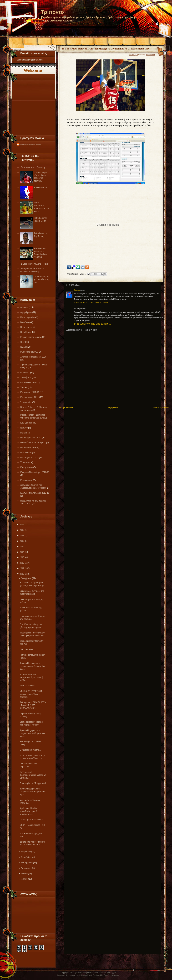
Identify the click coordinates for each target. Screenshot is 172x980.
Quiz (23, 342)
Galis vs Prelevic (27, 686)
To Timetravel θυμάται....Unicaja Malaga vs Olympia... (33, 775)
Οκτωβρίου (26, 857)
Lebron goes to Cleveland (31, 820)
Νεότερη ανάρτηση (66, 408)
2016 (22, 541)
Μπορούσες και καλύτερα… (33, 443)
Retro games (27, 327)
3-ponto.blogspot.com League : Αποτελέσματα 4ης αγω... (32, 733)
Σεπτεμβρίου (27, 863)
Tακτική (24, 387)
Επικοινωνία (26, 453)
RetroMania (26, 332)
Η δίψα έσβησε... (41, 188)
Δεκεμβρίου (26, 578)
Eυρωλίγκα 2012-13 (30, 458)
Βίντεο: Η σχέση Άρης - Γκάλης (35, 264)
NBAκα (24, 347)
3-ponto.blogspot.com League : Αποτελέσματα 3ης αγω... (32, 792)
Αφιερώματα (26, 312)
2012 (22, 563)
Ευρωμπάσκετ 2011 (30, 397)
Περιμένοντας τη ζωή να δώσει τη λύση (41, 280)
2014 (22, 552)
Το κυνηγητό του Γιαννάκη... (34, 167)
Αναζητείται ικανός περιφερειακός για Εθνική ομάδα (31, 677)
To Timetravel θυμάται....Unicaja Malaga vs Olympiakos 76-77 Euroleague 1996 (106, 49)
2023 (22, 525)
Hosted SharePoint (84, 975)
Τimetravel (25, 462)
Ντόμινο (24, 428)
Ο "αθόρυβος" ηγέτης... (30, 750)
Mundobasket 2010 (29, 352)
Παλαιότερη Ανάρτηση (161, 408)
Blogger (113, 973)
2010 (22, 574)
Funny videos (27, 467)
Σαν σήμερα (26, 377)
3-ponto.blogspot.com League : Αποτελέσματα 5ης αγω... (32, 666)
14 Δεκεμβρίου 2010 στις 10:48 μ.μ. (93, 324)
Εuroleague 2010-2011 (31, 438)
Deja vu (24, 433)
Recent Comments (23, 144)
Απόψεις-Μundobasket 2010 (33, 357)
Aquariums (70, 975)
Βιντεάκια (25, 322)
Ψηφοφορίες (26, 402)
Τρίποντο (52, 12)
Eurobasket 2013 (28, 448)
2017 (22, 536)
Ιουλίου (24, 873)
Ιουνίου (24, 879)
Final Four (25, 372)
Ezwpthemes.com (111, 975)
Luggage (61, 975)
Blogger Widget (36, 144)
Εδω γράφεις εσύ (29, 423)
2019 (22, 530)
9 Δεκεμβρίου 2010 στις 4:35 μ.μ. (91, 303)
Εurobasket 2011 (28, 382)
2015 (22, 547)
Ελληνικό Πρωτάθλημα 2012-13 (35, 472)
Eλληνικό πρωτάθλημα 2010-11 (35, 493)
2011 (22, 568)
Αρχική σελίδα (113, 408)
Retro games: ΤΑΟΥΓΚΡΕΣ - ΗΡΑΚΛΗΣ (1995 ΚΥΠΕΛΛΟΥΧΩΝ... (33, 705)
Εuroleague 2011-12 (30, 392)
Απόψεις (25, 307)
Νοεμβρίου (26, 852)
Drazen (77, 290)
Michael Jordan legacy (31, 337)
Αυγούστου (26, 868)
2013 (22, 557)
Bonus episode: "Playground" (33, 783)
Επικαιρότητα (27, 480)
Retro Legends (27, 317)
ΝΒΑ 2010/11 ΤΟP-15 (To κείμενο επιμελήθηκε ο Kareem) (31, 694)
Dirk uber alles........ (29, 649)
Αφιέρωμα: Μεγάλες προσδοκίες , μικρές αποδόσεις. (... (29, 811)
